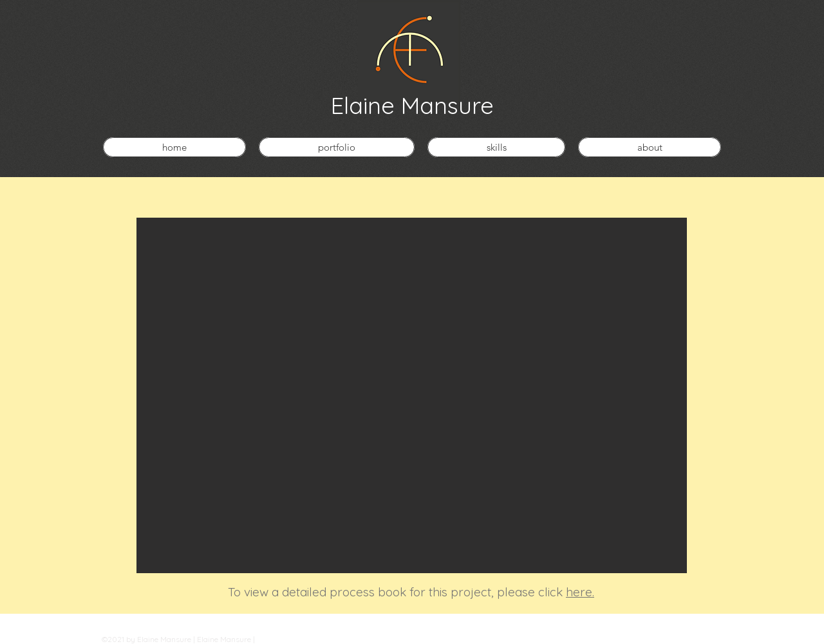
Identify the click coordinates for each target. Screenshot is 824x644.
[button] (412, 395)
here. (580, 592)
